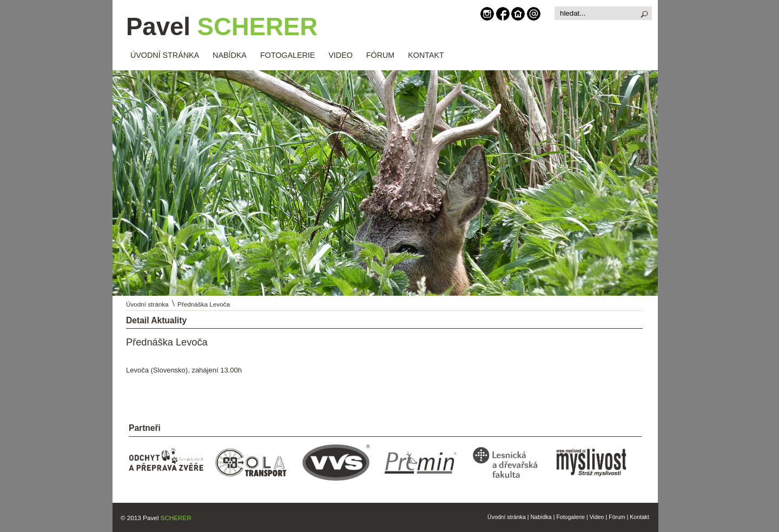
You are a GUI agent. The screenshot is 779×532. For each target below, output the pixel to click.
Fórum (617, 517)
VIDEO (341, 55)
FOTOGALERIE (288, 55)
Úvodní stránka (147, 304)
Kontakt (639, 517)
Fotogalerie (570, 517)
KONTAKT (426, 55)
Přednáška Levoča (204, 304)
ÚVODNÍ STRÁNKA (165, 55)
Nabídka (541, 517)
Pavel (222, 27)
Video (597, 517)
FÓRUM (380, 55)
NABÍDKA (230, 55)
